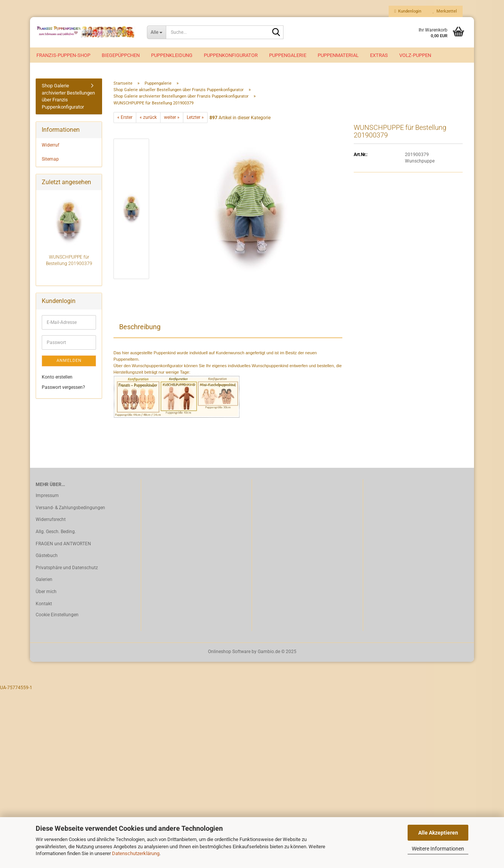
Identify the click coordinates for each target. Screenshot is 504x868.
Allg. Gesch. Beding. (56, 533)
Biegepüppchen (121, 55)
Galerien (44, 581)
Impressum (47, 497)
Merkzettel (445, 11)
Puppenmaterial (338, 55)
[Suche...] (157, 32)
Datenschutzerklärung (136, 853)
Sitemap (50, 161)
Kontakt (44, 605)
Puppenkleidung (172, 55)
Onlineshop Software (229, 653)
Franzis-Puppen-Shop (63, 55)
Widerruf (50, 147)
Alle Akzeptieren (438, 833)
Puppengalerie (288, 55)
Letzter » (195, 119)
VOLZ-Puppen (415, 55)
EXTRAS (379, 55)
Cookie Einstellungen (57, 616)
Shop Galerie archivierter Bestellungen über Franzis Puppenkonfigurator (68, 98)
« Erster (125, 119)
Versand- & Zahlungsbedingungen (70, 509)
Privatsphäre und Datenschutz (67, 569)
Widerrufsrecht (51, 521)
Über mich (46, 593)
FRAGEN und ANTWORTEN (63, 545)
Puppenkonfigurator (231, 55)
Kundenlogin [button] (408, 11)
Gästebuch (47, 557)
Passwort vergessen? (63, 389)
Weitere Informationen (438, 849)
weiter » (172, 119)
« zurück (148, 119)
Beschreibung (140, 328)
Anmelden (69, 362)
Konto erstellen (57, 378)
